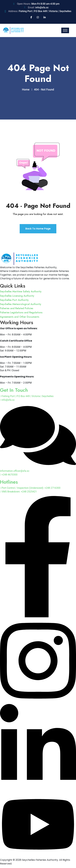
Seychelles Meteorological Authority (21, 304)
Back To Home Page (38, 229)
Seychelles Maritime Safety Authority (21, 291)
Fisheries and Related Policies (17, 308)
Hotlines (9, 482)
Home (26, 89)
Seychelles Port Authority (14, 300)
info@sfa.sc (42, 7)
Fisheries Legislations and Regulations (21, 312)
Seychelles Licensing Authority (17, 296)
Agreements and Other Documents (20, 317)
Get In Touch (14, 390)
